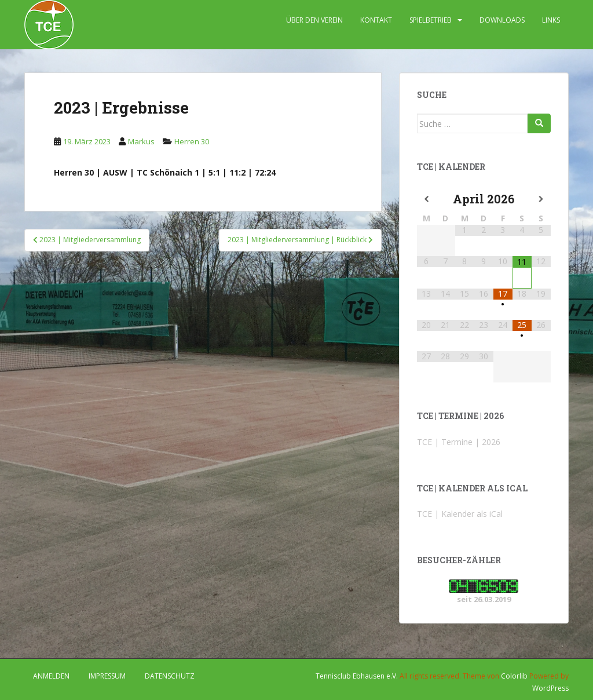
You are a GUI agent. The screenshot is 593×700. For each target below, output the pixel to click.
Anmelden (51, 676)
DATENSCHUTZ (170, 676)
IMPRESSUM (107, 676)
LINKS (551, 20)
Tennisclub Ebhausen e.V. (357, 676)
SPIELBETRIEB (431, 20)
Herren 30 (192, 141)
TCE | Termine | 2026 (459, 442)
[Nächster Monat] (541, 199)
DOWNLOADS (502, 20)
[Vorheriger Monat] (427, 199)
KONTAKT (376, 20)
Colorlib (514, 676)
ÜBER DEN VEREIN (314, 20)
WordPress (550, 688)
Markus (141, 141)
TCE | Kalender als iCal (460, 514)
